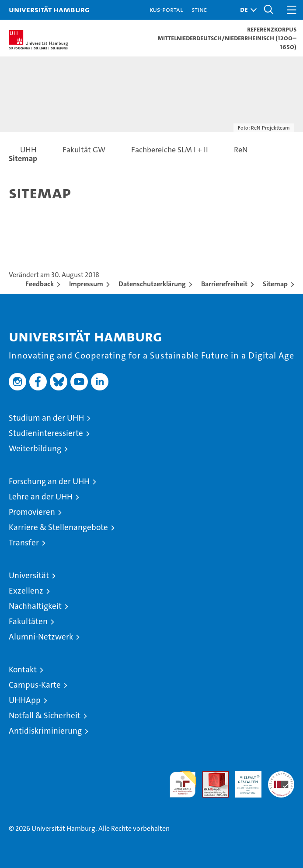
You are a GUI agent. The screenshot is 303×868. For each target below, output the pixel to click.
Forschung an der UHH (49, 481)
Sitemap (275, 284)
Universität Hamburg (49, 9)
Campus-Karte (35, 685)
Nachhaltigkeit (35, 606)
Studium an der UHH (46, 418)
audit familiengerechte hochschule (183, 784)
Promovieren (32, 512)
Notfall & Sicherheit (45, 715)
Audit (211, 776)
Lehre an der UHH (41, 497)
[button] (246, 10)
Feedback (40, 284)
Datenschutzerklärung (152, 284)
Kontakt (23, 669)
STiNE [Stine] (199, 9)
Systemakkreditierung (281, 776)
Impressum (86, 284)
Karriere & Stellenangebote (58, 527)
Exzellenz (26, 591)
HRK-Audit (244, 780)
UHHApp (25, 700)
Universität (29, 575)
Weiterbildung (35, 448)
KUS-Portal (166, 9)
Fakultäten (28, 621)
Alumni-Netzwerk (41, 637)
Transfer (24, 543)
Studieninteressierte (46, 433)
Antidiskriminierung (45, 731)
